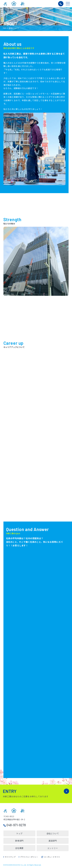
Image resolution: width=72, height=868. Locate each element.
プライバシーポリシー (29, 857)
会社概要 (19, 848)
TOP (4, 28)
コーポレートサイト (51, 857)
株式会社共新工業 (14, 4)
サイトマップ (10, 857)
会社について (53, 833)
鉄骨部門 (19, 841)
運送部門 (53, 841)
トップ (19, 833)
